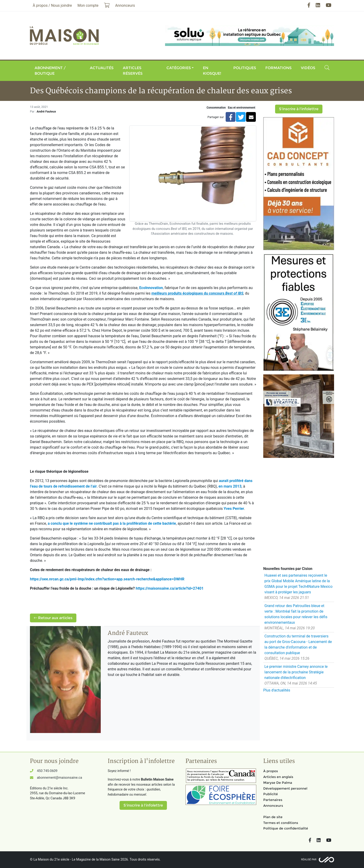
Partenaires (273, 800)
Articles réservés (133, 71)
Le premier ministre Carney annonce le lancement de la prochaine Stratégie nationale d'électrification (296, 672)
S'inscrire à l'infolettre (299, 109)
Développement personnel (285, 788)
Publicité (271, 794)
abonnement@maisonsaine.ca (59, 778)
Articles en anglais (278, 777)
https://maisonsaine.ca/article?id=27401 (169, 588)
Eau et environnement (242, 108)
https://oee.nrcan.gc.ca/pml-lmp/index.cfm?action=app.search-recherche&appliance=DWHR (107, 579)
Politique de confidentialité (286, 828)
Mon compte (88, 5)
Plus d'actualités (277, 690)
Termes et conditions (281, 823)
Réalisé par (309, 860)
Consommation (216, 108)
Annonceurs (273, 806)
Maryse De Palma (278, 783)
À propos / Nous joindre (52, 5)
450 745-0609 (47, 771)
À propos (271, 771)
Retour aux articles (53, 618)
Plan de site (273, 817)
